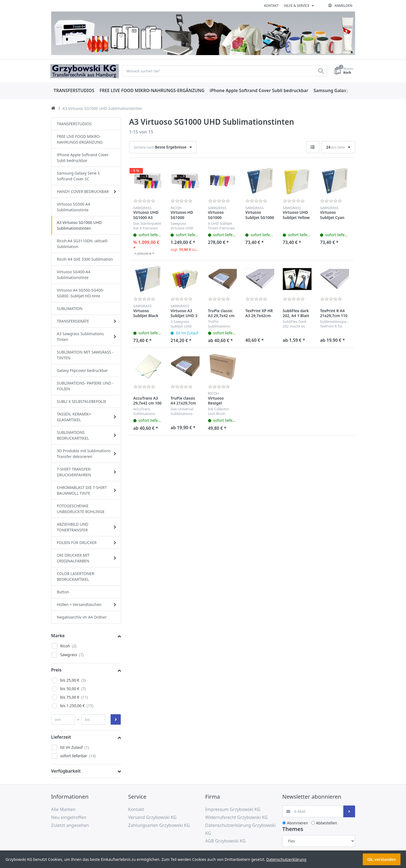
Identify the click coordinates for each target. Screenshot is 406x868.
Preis (56, 670)
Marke (58, 636)
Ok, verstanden (382, 859)
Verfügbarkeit (66, 771)
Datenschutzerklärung (286, 859)
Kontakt (271, 6)
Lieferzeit (61, 737)
